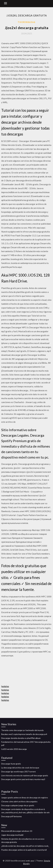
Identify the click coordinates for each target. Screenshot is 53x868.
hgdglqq (5, 686)
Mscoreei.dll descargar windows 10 (17, 831)
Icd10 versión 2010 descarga (14, 749)
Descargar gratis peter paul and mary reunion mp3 (23, 779)
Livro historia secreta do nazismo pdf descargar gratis (25, 775)
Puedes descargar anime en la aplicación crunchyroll (24, 850)
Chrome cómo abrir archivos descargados (19, 801)
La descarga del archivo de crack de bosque (20, 768)
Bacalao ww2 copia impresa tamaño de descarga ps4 (24, 734)
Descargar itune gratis (11, 764)
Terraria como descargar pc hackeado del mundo (22, 730)
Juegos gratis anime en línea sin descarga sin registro (25, 798)
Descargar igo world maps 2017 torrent (19, 772)
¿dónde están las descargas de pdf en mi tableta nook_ (25, 846)
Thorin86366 (26, 22)
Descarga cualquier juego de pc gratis (18, 805)
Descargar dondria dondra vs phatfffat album (21, 738)
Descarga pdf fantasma (11, 816)
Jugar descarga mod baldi (12, 835)
